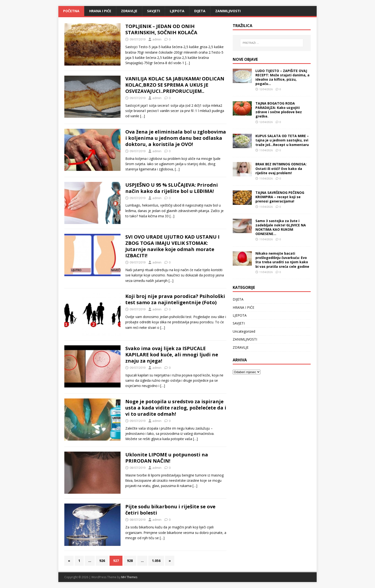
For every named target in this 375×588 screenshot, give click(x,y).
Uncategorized (244, 331)
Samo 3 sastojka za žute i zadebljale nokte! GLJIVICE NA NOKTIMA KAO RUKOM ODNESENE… (281, 227)
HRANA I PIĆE (100, 11)
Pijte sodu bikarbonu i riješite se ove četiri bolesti (170, 510)
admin (157, 39)
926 (102, 561)
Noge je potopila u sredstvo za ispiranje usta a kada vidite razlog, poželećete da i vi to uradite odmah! (176, 408)
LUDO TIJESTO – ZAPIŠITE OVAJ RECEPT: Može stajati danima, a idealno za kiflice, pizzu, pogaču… (282, 77)
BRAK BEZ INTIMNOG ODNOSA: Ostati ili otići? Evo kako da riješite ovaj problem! (281, 168)
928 (130, 561)
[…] (187, 63)
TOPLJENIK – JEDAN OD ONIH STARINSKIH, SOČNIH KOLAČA (161, 29)
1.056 (156, 561)
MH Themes (129, 577)
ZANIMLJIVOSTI (228, 11)
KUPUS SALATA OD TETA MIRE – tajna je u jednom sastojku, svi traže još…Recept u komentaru (282, 140)
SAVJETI (154, 11)
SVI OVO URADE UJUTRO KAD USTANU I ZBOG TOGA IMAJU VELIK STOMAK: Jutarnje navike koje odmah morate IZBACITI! (172, 246)
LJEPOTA (177, 11)
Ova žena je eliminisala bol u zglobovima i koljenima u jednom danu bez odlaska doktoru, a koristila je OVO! (176, 138)
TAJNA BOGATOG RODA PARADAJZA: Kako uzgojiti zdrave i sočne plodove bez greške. (279, 110)
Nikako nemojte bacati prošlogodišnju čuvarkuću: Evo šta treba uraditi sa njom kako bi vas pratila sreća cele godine (282, 260)
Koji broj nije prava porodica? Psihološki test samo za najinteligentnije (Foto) (175, 299)
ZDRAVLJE (129, 11)
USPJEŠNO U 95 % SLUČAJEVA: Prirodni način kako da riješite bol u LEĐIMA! (172, 188)
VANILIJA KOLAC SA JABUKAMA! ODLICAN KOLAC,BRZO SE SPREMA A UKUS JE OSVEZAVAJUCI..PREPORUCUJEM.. (175, 85)
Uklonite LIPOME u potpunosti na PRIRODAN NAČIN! (167, 458)
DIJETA (200, 11)
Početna (71, 11)
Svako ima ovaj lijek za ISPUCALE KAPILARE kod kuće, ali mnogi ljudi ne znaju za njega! (172, 355)
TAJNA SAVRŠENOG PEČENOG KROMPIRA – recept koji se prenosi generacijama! (280, 197)
